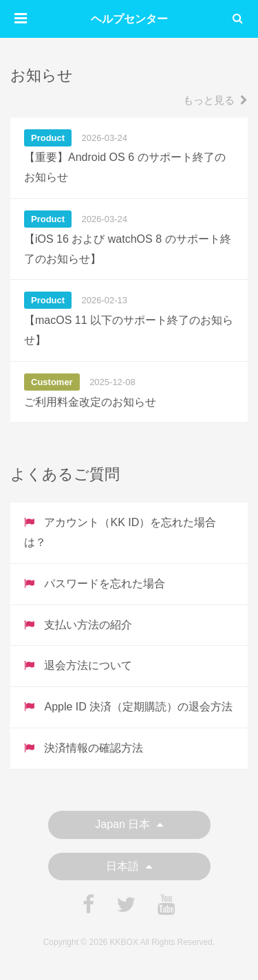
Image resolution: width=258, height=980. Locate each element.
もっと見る (215, 100)
